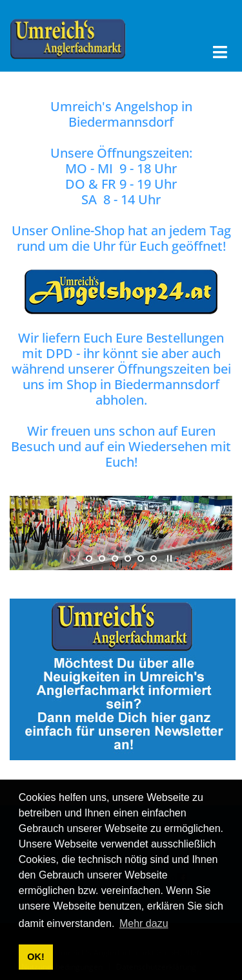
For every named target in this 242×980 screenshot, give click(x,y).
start (75, 559)
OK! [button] (35, 957)
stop (168, 559)
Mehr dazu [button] (144, 923)
